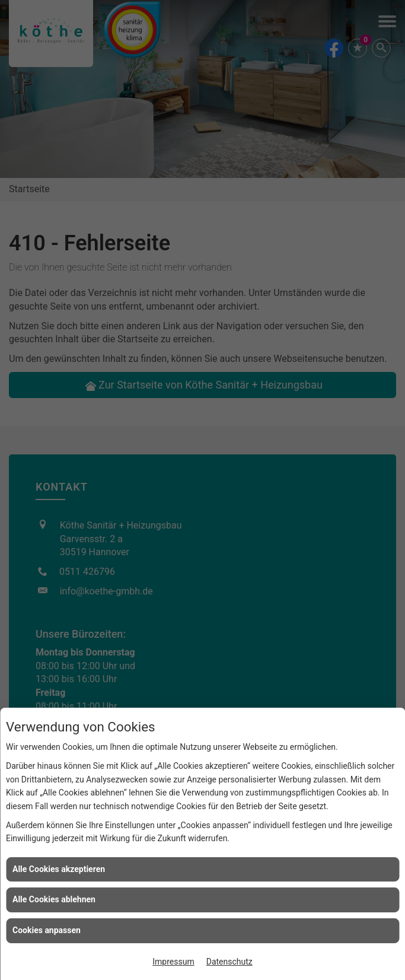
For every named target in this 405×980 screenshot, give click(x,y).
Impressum (173, 962)
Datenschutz (229, 962)
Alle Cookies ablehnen (54, 899)
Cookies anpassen (47, 930)
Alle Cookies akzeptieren (59, 869)
